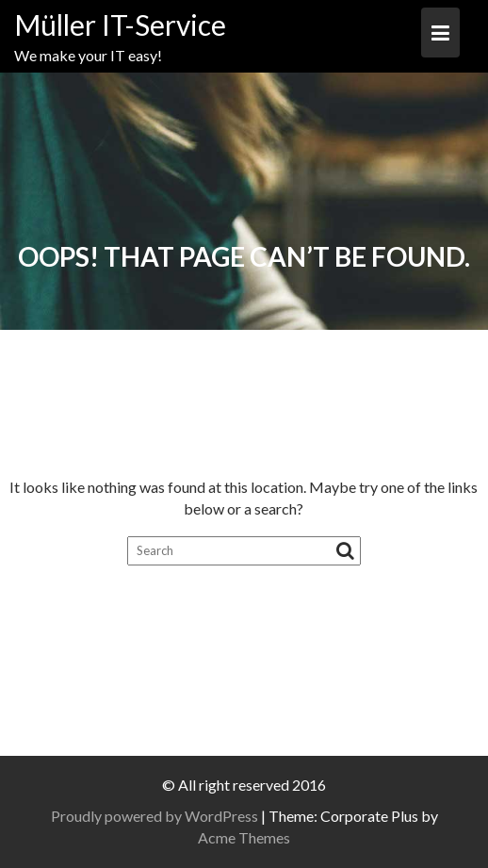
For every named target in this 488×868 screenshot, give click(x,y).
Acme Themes (244, 837)
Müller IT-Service (120, 25)
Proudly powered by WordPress (155, 816)
